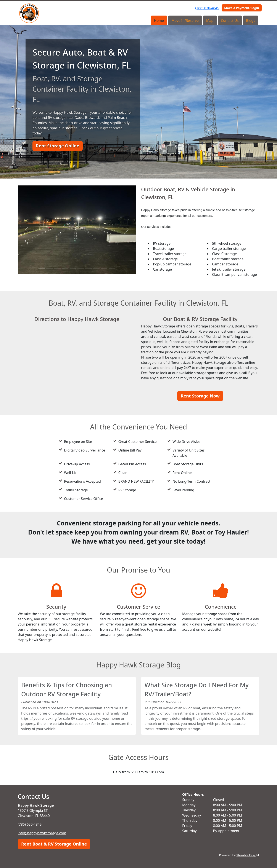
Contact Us (230, 21)
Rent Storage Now (200, 396)
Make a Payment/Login (242, 8)
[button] (27, 230)
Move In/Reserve (185, 21)
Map (210, 21)
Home (159, 21)
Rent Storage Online (58, 146)
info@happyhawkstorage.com (42, 833)
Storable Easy (248, 855)
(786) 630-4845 (207, 8)
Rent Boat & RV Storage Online (54, 844)
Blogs (251, 21)
